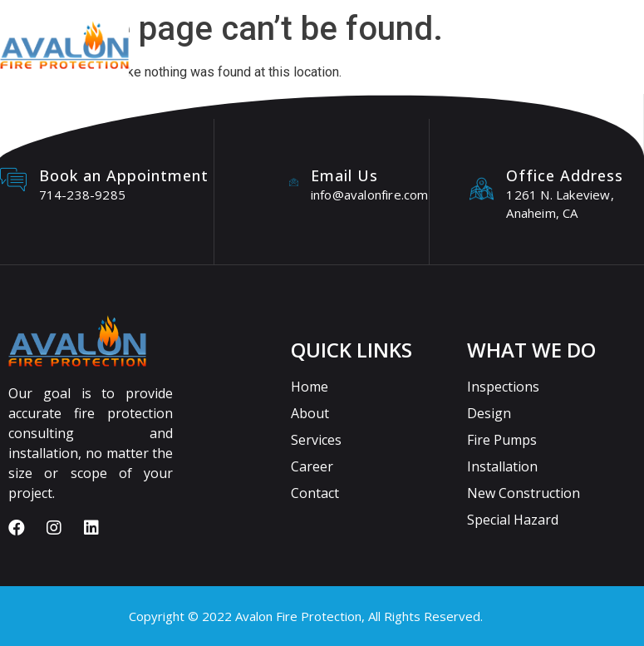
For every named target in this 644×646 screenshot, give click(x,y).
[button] (497, 55)
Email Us (344, 175)
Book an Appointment (124, 175)
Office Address (565, 175)
